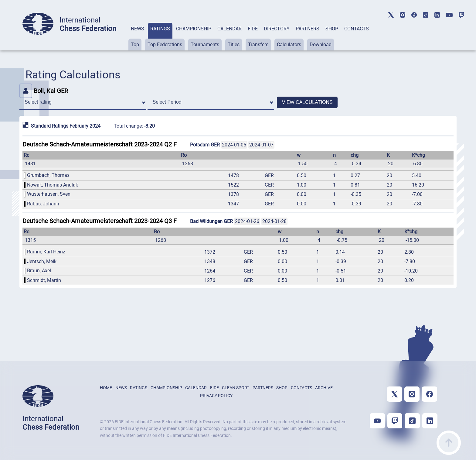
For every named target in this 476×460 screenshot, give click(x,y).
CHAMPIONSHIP (194, 29)
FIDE (253, 29)
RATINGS (160, 29)
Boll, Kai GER (44, 91)
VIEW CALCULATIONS (307, 102)
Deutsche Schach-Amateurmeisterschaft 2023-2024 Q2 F (100, 144)
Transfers (258, 45)
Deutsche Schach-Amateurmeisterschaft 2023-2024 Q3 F (100, 221)
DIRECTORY (277, 29)
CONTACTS (357, 29)
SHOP (332, 29)
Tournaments (205, 45)
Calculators (289, 45)
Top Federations (165, 45)
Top (135, 45)
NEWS (138, 29)
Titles (234, 45)
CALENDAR (229, 29)
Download (321, 45)
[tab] (138, 37)
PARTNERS (308, 29)
